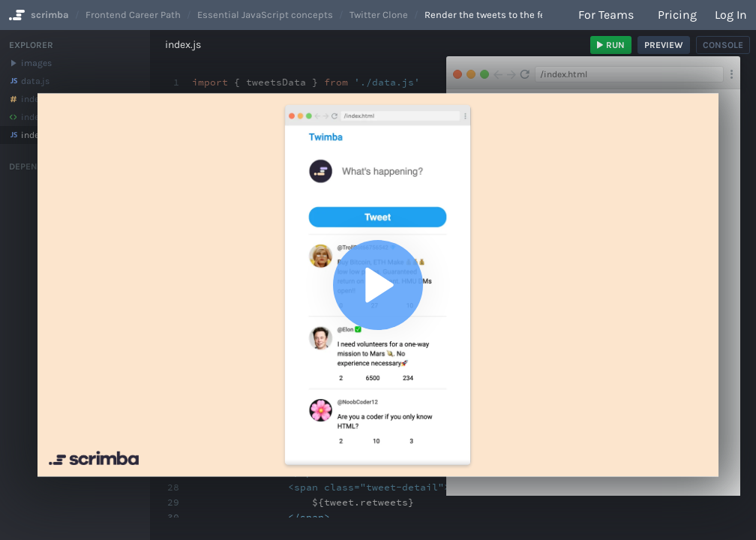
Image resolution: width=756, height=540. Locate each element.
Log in (731, 15)
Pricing (677, 15)
